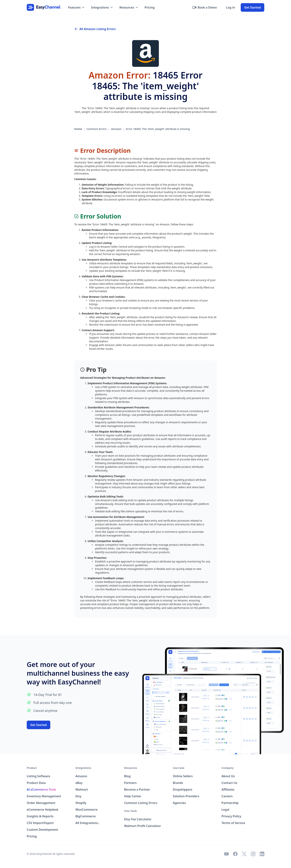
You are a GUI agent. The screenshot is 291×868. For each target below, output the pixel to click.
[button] (76, 7)
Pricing (150, 7)
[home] (44, 7)
